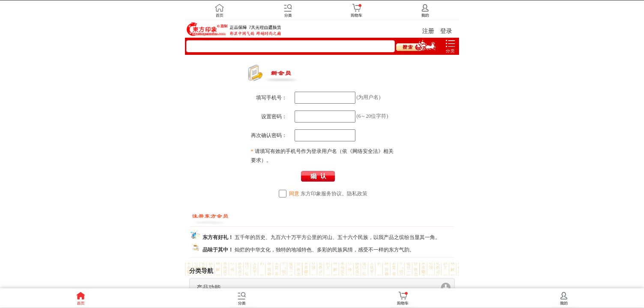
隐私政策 (357, 194)
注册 (428, 31)
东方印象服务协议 (321, 194)
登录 (446, 31)
